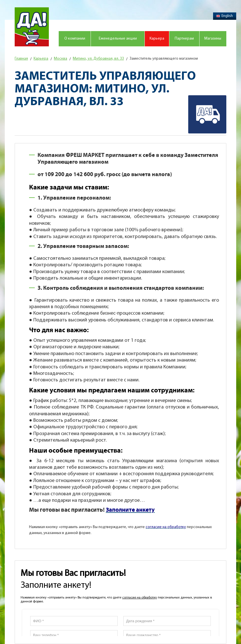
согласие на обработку (140, 598)
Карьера (157, 39)
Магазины (213, 39)
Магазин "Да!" (32, 27)
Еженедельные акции (118, 39)
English (225, 16)
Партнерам (184, 39)
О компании (75, 39)
